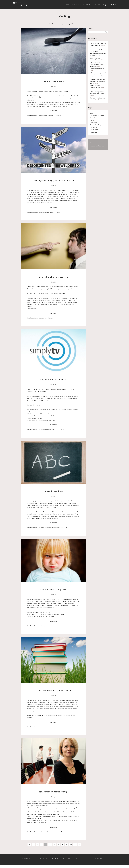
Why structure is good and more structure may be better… (98, 75)
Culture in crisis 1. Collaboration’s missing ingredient (97, 64)
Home (67, 5)
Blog (105, 5)
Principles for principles (97, 69)
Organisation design (96, 125)
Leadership (93, 123)
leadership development (54, 116)
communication (45, 212)
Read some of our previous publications (65, 24)
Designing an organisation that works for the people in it (98, 81)
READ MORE (53, 111)
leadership (44, 116)
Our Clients (97, 5)
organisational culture (47, 318)
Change (43, 626)
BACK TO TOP (27, 858)
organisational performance (55, 727)
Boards (43, 832)
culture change (50, 832)
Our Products (86, 5)
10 (71, 845)
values (59, 212)
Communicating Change (97, 115)
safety (65, 430)
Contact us (112, 5)
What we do (75, 5)
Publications (94, 132)
